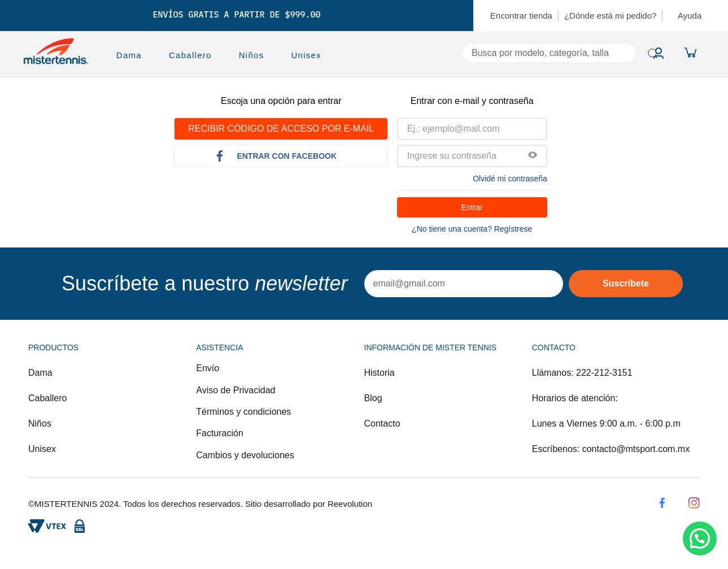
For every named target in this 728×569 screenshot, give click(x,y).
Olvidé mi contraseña (510, 179)
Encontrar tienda (521, 16)
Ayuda (690, 16)
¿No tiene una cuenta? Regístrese (472, 229)
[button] (533, 156)
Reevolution (350, 504)
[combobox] (492, 53)
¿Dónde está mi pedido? (610, 16)
